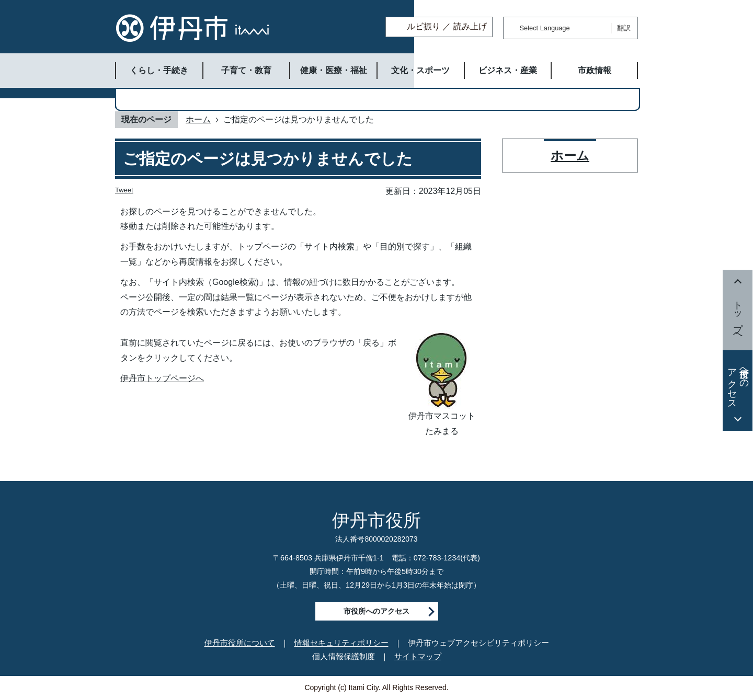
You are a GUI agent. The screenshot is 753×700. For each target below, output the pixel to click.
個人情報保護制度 (344, 656)
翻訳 (624, 28)
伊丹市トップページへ (162, 378)
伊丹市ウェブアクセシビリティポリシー (478, 643)
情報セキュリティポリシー (341, 643)
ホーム (198, 119)
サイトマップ (418, 656)
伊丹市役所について (240, 643)
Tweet (124, 190)
